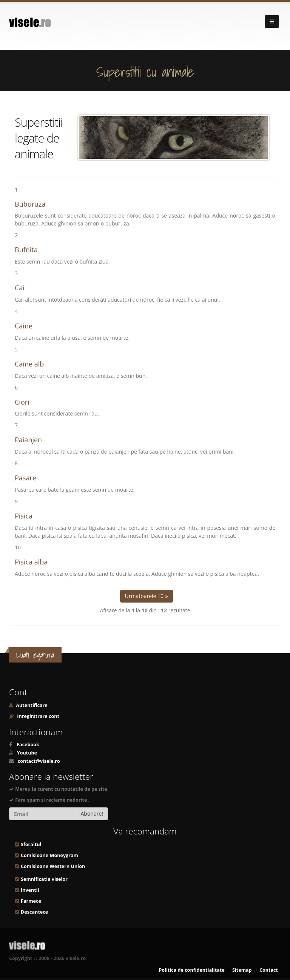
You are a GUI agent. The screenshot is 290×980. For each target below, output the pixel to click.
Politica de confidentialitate (191, 970)
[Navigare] (272, 21)
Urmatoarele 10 (147, 596)
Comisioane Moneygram (49, 855)
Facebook (28, 745)
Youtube (27, 753)
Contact (269, 970)
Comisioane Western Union (53, 866)
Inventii (30, 890)
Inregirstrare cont (38, 716)
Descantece (34, 912)
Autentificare (31, 705)
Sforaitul (31, 844)
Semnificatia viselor (44, 879)
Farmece (31, 901)
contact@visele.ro (39, 761)
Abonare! (92, 814)
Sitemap (242, 970)
